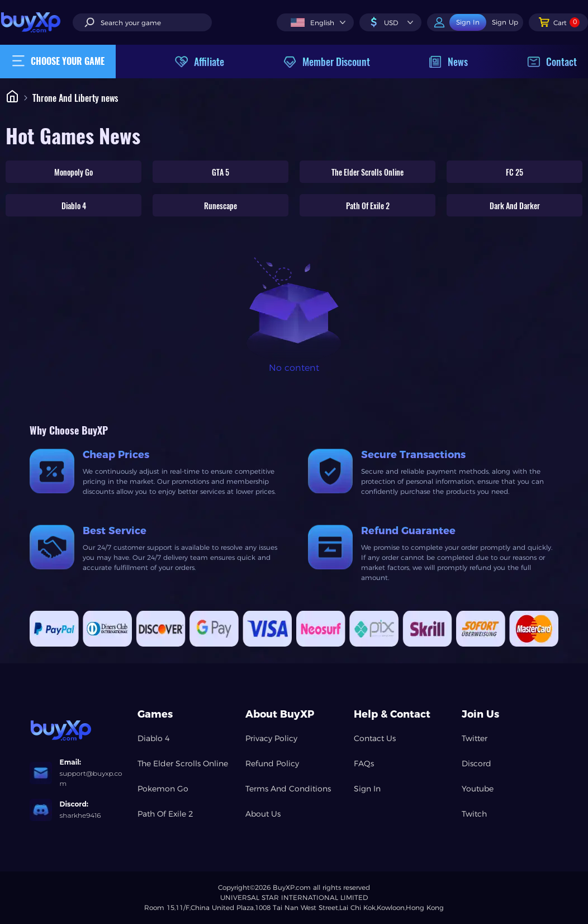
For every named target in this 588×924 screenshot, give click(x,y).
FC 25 (514, 172)
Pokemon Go (163, 789)
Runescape (220, 206)
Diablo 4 (74, 206)
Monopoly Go (73, 172)
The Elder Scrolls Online (367, 172)
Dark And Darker (515, 206)
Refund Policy (272, 763)
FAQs (364, 763)
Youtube (478, 789)
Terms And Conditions (288, 789)
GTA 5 (220, 172)
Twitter (475, 738)
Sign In (367, 789)
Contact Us (375, 738)
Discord (476, 763)
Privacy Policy (271, 738)
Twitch (474, 814)
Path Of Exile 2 (368, 206)
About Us (263, 814)
